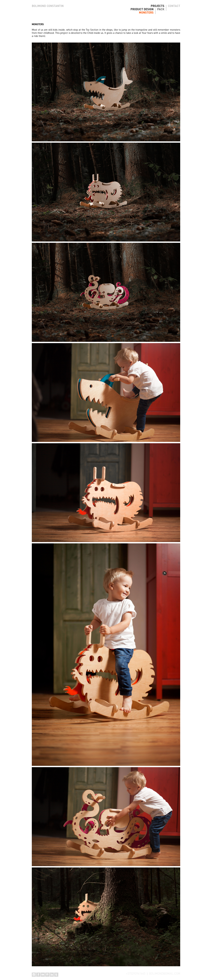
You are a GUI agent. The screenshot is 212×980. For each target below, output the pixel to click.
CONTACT (174, 6)
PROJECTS (158, 6)
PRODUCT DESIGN (142, 10)
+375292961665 (136, 974)
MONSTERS (146, 13)
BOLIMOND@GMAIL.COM (165, 974)
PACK (161, 10)
